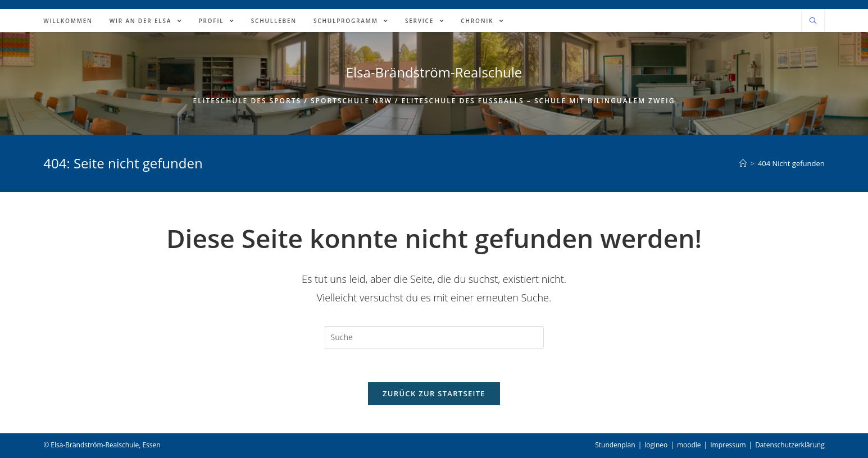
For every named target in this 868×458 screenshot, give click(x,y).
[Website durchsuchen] (813, 21)
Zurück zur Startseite (434, 393)
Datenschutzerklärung (790, 445)
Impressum (728, 445)
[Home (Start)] (743, 163)
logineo (656, 445)
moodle (689, 445)
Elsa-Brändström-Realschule (434, 72)
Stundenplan (615, 445)
